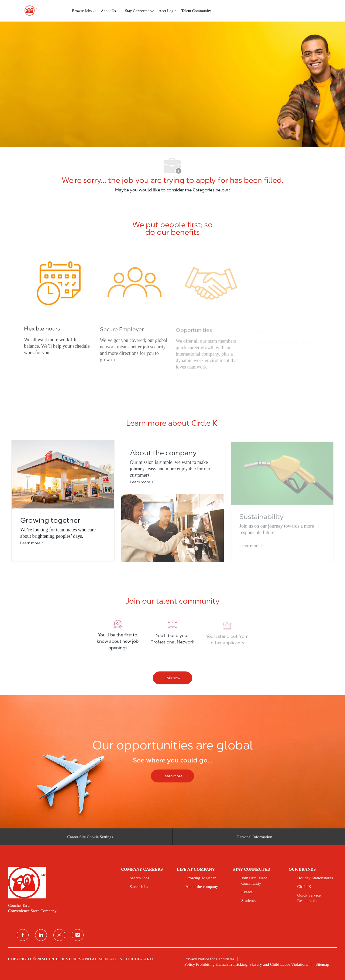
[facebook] (23, 935)
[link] (61, 883)
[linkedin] (41, 935)
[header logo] (28, 11)
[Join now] (172, 678)
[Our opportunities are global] (172, 762)
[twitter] (59, 935)
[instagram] (78, 935)
